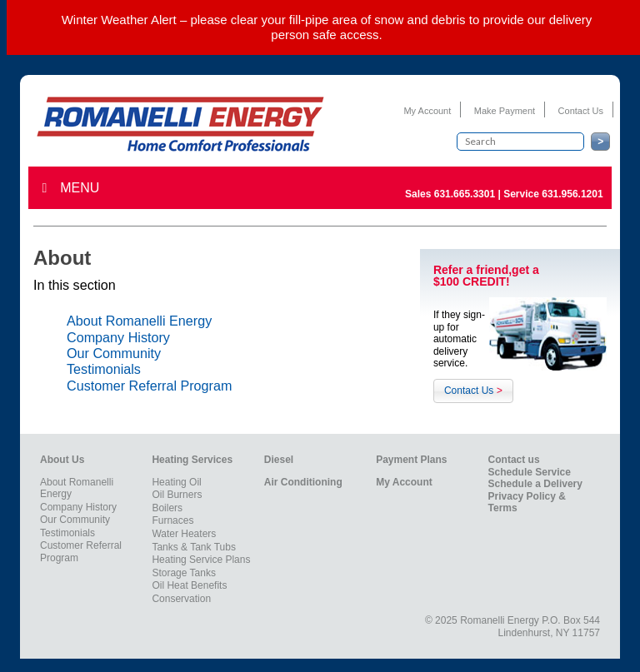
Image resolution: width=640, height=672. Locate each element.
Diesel (279, 460)
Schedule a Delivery (535, 484)
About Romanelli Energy (139, 321)
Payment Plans (411, 460)
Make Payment (505, 111)
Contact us (514, 460)
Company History (118, 337)
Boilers (167, 508)
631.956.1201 (572, 194)
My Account (427, 111)
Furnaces (172, 520)
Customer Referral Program (149, 386)
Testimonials (104, 369)
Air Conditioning (303, 482)
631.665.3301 (465, 194)
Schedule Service (530, 472)
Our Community (114, 353)
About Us (62, 460)
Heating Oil (176, 482)
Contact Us (581, 111)
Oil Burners (177, 495)
